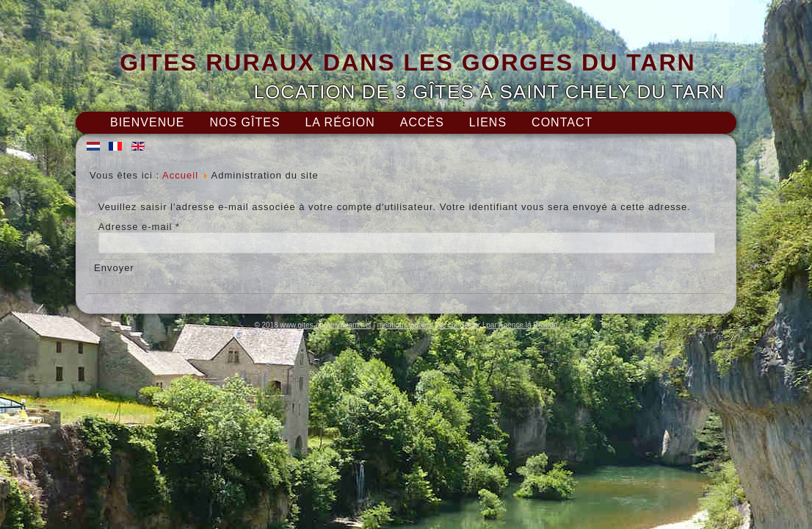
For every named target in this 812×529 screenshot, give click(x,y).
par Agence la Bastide (522, 325)
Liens (488, 122)
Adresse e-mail (139, 227)
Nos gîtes (244, 122)
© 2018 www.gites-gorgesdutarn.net (312, 325)
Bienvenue (147, 122)
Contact (562, 122)
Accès (422, 122)
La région (340, 122)
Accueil (180, 175)
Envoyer (114, 268)
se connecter (459, 325)
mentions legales (405, 325)
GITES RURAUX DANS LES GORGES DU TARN (407, 62)
